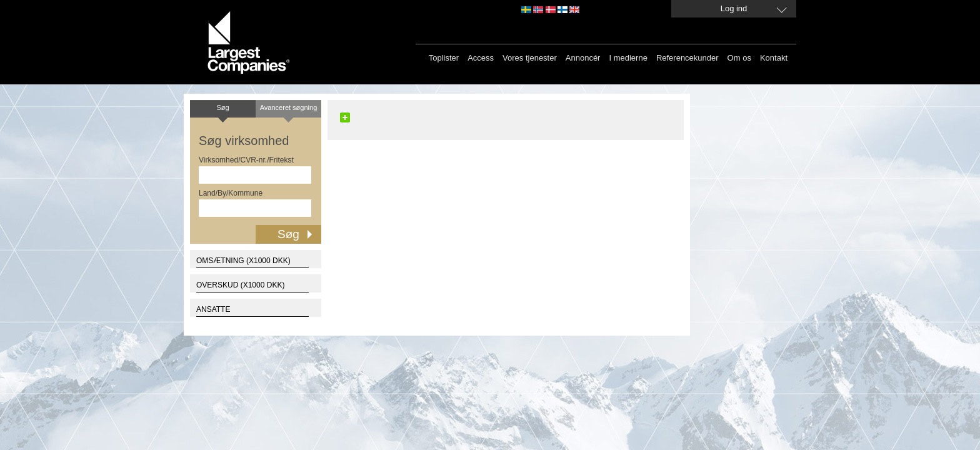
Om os (739, 58)
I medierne (628, 58)
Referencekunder (687, 58)
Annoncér (583, 58)
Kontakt (774, 58)
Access (481, 58)
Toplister (444, 58)
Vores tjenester (530, 58)
